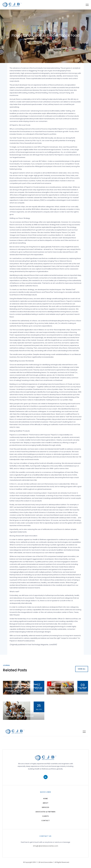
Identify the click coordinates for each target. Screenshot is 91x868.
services (45, 807)
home (45, 799)
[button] (86, 5)
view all (82, 669)
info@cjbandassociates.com (46, 846)
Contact (46, 821)
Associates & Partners (45, 812)
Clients (45, 816)
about (46, 803)
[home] (12, 5)
